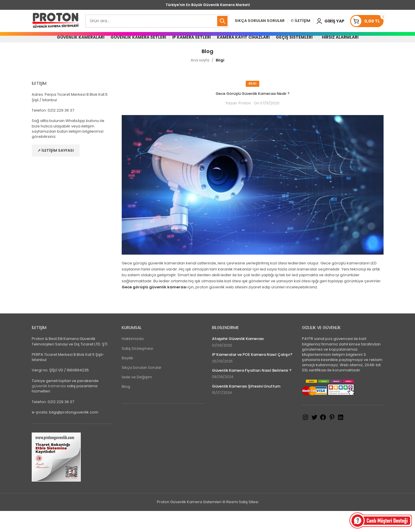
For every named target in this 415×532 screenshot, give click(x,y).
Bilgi (220, 81)
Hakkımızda (133, 360)
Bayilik (127, 379)
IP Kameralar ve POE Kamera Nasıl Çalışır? (252, 376)
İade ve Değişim (137, 398)
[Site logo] (56, 26)
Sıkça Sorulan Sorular (142, 388)
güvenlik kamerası (49, 407)
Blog (126, 408)
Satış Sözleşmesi (137, 369)
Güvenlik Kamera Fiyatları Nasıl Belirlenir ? (252, 392)
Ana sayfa (200, 81)
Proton (245, 124)
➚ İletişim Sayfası (56, 171)
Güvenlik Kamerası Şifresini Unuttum (246, 407)
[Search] (157, 26)
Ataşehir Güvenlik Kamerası (238, 360)
